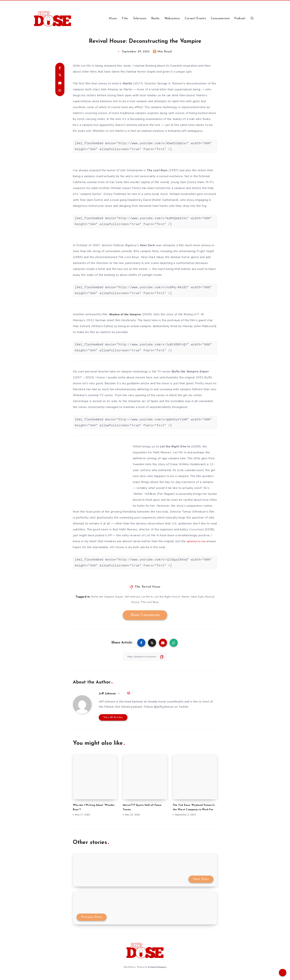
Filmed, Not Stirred (117, 707)
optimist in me (197, 541)
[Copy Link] (145, 657)
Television (140, 19)
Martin (127, 83)
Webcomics (172, 19)
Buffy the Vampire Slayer (190, 372)
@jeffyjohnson (164, 707)
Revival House (151, 587)
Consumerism (220, 19)
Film (125, 19)
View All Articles (113, 717)
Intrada (152, 702)
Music (113, 19)
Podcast (240, 19)
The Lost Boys (157, 170)
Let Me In (147, 597)
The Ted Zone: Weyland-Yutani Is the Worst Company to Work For (194, 809)
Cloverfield (197, 529)
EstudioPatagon (157, 971)
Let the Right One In (175, 446)
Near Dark (147, 245)
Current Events (195, 19)
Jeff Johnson (132, 597)
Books (155, 19)
